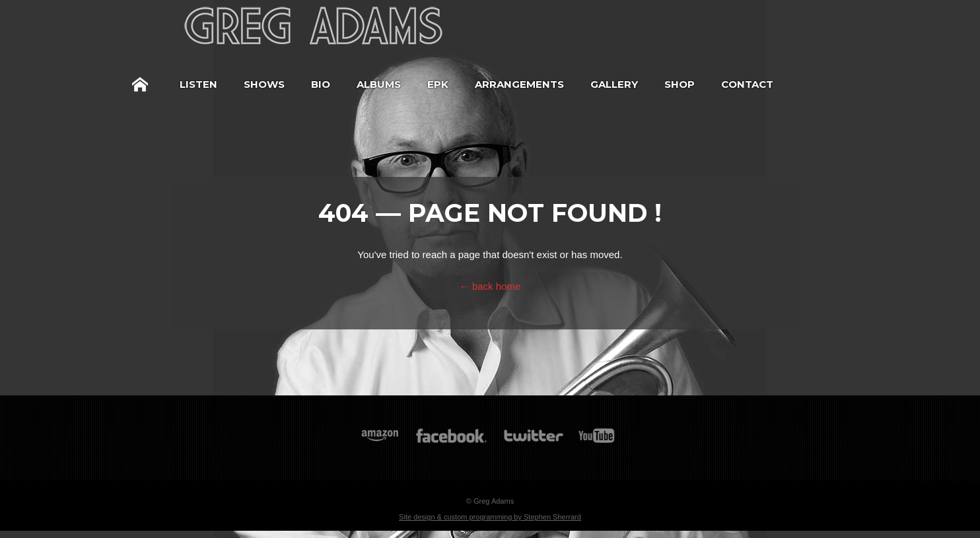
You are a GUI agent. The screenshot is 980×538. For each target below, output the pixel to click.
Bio (321, 84)
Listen (198, 84)
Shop (680, 84)
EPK (438, 84)
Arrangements (519, 84)
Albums (379, 84)
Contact (747, 84)
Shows (264, 84)
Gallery (614, 84)
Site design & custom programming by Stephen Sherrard (490, 517)
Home (140, 84)
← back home (490, 286)
